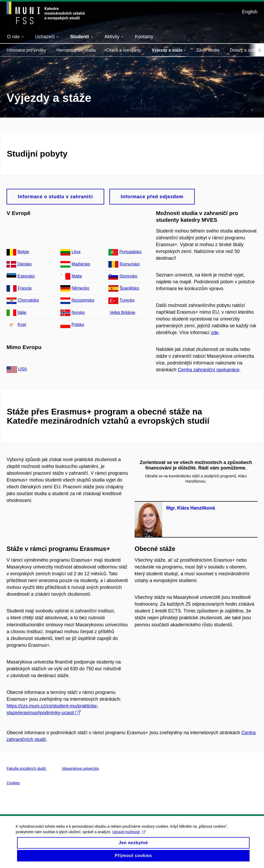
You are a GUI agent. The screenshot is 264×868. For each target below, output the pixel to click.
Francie (25, 288)
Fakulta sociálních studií (27, 769)
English (250, 12)
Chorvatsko (28, 300)
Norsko (78, 313)
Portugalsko (131, 252)
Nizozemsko (83, 300)
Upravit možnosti (129, 836)
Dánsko (24, 264)
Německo (81, 288)
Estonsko (26, 276)
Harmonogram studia (76, 50)
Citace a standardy (124, 50)
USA (22, 369)
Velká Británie (123, 313)
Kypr (22, 325)
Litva (76, 252)
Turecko (127, 300)
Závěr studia (208, 50)
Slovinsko (128, 276)
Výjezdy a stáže (169, 50)
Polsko (78, 325)
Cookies (13, 783)
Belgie (23, 252)
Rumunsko (130, 264)
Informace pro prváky (26, 50)
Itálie (22, 313)
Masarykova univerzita (80, 769)
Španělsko (130, 288)
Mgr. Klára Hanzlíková (191, 508)
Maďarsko (81, 264)
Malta (77, 276)
